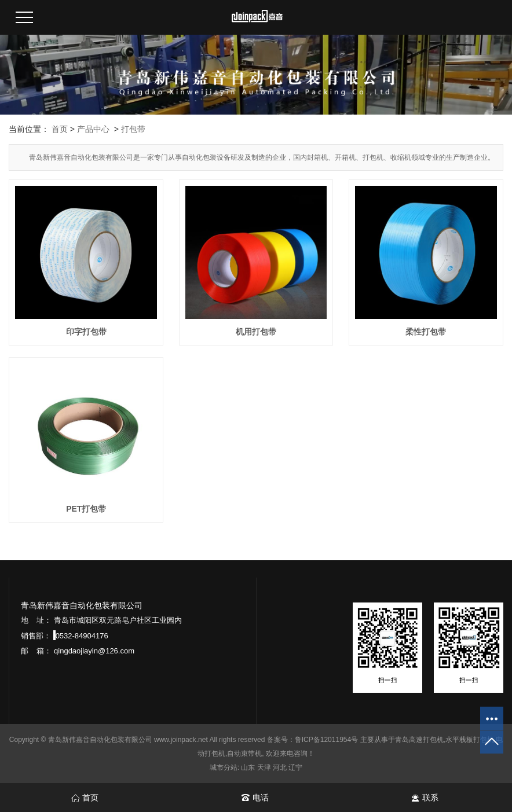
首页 (60, 129)
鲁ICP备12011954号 (326, 740)
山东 (248, 767)
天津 (264, 767)
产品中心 (93, 129)
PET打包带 (86, 509)
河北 (280, 767)
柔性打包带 (426, 332)
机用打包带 (256, 332)
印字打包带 (86, 332)
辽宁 (295, 767)
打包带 (133, 129)
